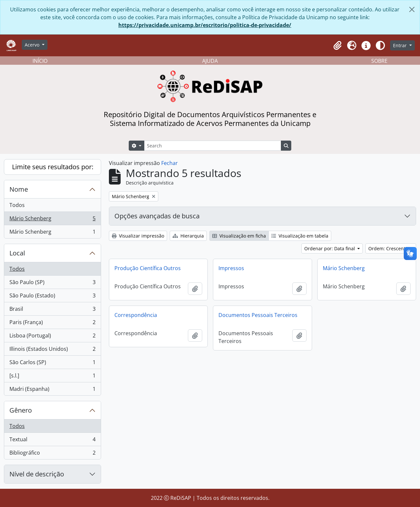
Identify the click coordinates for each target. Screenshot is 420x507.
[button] (337, 46)
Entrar (400, 45)
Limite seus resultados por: (53, 167)
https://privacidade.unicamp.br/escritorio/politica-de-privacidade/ (205, 25)
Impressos (231, 268)
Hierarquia (188, 236)
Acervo (33, 45)
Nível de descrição (37, 474)
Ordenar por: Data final (330, 248)
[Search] (213, 146)
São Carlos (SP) (52, 364)
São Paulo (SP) (52, 284)
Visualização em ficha (239, 236)
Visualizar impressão (138, 236)
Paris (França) (52, 324)
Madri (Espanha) (52, 390)
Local (17, 253)
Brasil (52, 310)
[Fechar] (412, 9)
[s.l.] (52, 377)
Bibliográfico (52, 454)
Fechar (170, 163)
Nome (19, 189)
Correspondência (136, 315)
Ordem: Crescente (389, 248)
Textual (52, 441)
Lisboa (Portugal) (52, 337)
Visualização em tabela (300, 236)
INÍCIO (40, 61)
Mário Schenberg (52, 220)
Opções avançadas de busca (157, 216)
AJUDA (210, 61)
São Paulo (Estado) (52, 297)
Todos (17, 205)
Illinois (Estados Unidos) (52, 350)
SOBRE (379, 61)
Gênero (21, 410)
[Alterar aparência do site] (380, 46)
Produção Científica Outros (148, 268)
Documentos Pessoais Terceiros (258, 315)
